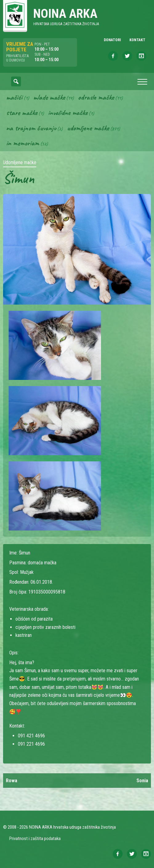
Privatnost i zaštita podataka (35, 838)
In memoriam (23, 143)
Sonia (142, 781)
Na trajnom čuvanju (31, 128)
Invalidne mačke (68, 112)
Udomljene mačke (88, 128)
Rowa (12, 781)
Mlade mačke (49, 97)
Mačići (14, 97)
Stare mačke (22, 112)
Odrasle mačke (96, 97)
